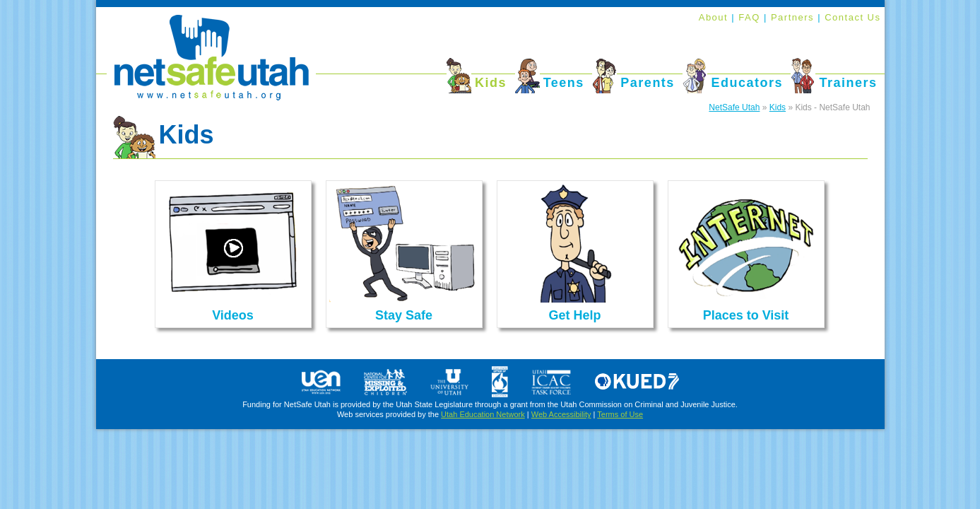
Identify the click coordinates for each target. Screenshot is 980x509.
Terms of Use (620, 414)
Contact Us (852, 17)
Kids (491, 83)
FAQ (751, 17)
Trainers (848, 83)
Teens (564, 83)
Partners (794, 17)
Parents (648, 83)
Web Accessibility (561, 414)
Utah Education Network (483, 414)
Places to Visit (746, 315)
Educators (747, 83)
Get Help (574, 315)
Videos (233, 315)
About (713, 17)
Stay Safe (404, 315)
